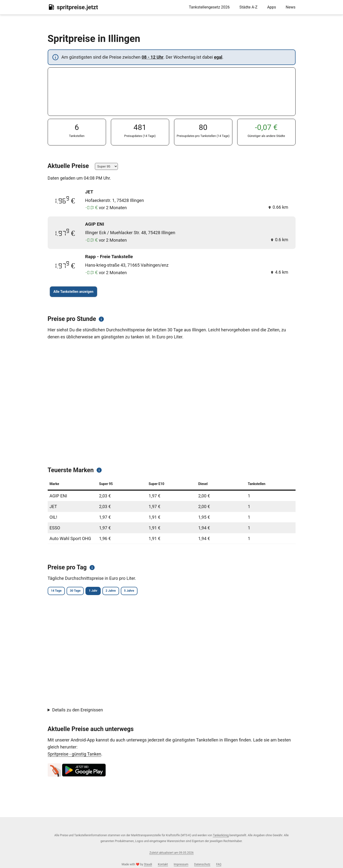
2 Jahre (132, 591)
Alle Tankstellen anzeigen (73, 292)
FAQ (219, 864)
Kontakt (163, 864)
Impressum (181, 864)
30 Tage (84, 591)
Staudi (148, 864)
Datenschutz (202, 864)
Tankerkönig (221, 835)
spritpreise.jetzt (73, 7)
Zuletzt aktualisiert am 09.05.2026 (171, 853)
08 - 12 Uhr (152, 57)
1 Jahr (109, 591)
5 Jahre (157, 591)
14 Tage (59, 591)
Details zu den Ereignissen (78, 711)
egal (218, 57)
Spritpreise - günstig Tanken (75, 755)
